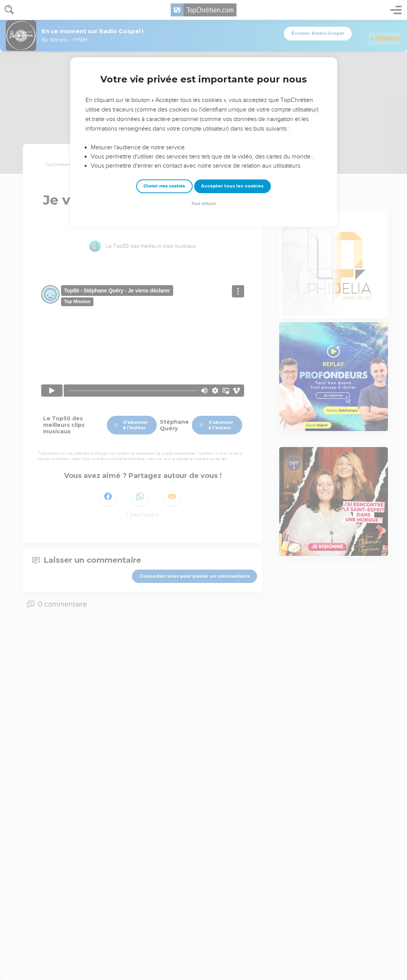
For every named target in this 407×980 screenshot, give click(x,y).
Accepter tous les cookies (232, 186)
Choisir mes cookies (164, 186)
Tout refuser (204, 204)
